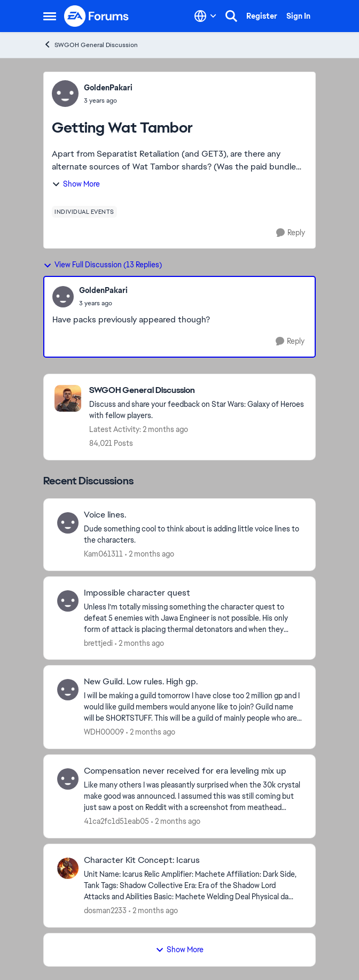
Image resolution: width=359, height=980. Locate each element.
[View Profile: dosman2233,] (68, 868)
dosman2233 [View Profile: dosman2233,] (105, 910)
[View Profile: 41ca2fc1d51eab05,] (68, 779)
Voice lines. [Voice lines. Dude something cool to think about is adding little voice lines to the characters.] (105, 515)
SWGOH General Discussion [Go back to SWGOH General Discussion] (91, 45)
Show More (76, 184)
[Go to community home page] (97, 16)
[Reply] (291, 233)
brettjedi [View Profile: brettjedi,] (98, 643)
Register (262, 16)
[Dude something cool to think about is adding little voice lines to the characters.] (193, 535)
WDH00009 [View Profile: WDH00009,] (104, 732)
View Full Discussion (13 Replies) (103, 265)
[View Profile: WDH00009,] (68, 690)
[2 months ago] (150, 554)
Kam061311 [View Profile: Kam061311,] (103, 554)
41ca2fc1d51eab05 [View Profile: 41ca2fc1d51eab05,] (116, 821)
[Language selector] (205, 16)
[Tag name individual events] (84, 212)
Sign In (298, 16)
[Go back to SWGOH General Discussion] (197, 391)
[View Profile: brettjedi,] (68, 601)
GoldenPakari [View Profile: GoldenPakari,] (108, 88)
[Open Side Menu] (50, 16)
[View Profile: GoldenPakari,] (65, 94)
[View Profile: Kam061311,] (68, 523)
